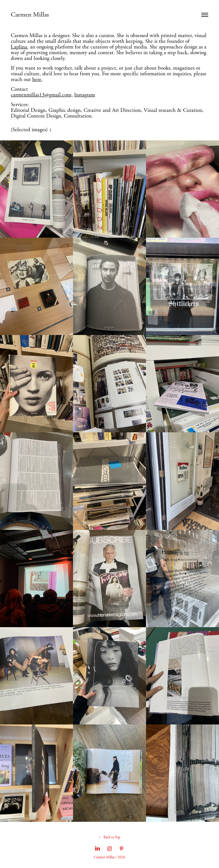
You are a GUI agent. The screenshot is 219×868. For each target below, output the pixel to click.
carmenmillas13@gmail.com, (42, 95)
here (37, 80)
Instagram (85, 95)
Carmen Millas (31, 15)
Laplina (19, 47)
